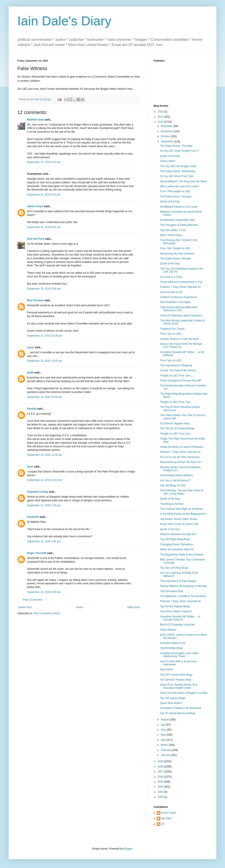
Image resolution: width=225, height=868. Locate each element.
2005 (161, 782)
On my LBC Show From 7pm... (178, 176)
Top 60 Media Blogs (171, 648)
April (164, 740)
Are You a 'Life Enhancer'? (175, 480)
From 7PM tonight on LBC (175, 191)
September (167, 142)
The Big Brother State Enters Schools (182, 555)
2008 (161, 767)
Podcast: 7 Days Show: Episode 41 (180, 452)
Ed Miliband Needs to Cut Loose (179, 207)
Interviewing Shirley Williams (177, 475)
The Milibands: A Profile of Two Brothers (183, 596)
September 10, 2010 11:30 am (45, 455)
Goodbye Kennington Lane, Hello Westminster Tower (179, 655)
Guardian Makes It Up (173, 643)
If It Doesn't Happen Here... (176, 423)
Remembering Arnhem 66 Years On (181, 462)
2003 (161, 792)
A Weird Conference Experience (179, 297)
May (164, 735)
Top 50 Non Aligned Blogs (175, 606)
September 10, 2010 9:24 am (44, 195)
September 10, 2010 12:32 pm (45, 480)
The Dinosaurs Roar (172, 591)
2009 (161, 761)
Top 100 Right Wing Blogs (175, 539)
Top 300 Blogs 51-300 (173, 485)
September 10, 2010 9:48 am (44, 289)
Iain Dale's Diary (64, 21)
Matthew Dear (35, 120)
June (164, 730)
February (166, 750)
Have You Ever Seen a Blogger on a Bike (184, 693)
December (167, 126)
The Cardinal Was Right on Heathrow (182, 509)
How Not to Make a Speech (176, 611)
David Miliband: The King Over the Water (184, 181)
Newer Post (25, 607)
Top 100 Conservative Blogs (176, 675)
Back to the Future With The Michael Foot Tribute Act (181, 345)
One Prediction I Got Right (175, 302)
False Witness (168, 630)
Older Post (133, 607)
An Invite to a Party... (172, 277)
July (163, 725)
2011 (161, 117)
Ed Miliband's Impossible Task (177, 220)
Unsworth (33, 517)
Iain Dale (166, 818)
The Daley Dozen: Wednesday (178, 171)
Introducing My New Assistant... (178, 254)
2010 (161, 122)
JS (163, 824)
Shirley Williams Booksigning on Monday (183, 586)
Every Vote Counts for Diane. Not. (180, 524)
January (166, 755)
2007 (161, 772)
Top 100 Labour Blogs (173, 698)
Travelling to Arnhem (172, 504)
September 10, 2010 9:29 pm (44, 592)
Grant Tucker (169, 813)
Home (80, 607)
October (166, 136)
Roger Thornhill (37, 553)
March (165, 745)
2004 (161, 787)
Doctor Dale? (168, 161)
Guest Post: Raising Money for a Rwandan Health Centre (179, 686)
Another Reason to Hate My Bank (179, 339)
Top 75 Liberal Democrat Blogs (178, 713)
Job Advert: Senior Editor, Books (179, 519)
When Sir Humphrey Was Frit (177, 549)
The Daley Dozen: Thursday (176, 146)
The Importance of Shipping (176, 365)
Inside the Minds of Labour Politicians (182, 447)
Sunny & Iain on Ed (171, 292)
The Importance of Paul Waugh (178, 581)
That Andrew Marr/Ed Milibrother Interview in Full (179, 309)
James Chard (35, 206)
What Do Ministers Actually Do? (178, 534)
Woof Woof (166, 669)
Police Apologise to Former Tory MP (181, 381)
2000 (161, 797)
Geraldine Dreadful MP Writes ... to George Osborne (180, 618)
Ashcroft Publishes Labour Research (181, 316)
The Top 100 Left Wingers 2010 (178, 166)
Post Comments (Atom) (47, 613)
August (165, 720)
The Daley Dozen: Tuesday (176, 197)
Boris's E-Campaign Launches (178, 625)
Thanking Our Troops (172, 329)
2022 (161, 112)
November (167, 131)
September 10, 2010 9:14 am (44, 162)
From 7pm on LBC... (172, 334)
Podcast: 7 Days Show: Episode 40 (180, 601)
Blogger (128, 849)
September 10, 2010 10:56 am (45, 397)
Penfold (32, 409)
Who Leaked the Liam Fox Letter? (180, 186)
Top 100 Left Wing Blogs (174, 568)
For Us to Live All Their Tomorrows (180, 457)
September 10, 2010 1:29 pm (44, 505)
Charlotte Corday (38, 492)
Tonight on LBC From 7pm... (176, 376)
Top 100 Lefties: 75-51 (173, 230)
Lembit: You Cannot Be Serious (178, 370)
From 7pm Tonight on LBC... (176, 248)
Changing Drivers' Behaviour (177, 544)
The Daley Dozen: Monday (175, 259)
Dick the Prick (36, 239)
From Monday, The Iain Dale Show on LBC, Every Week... (182, 492)
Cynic (31, 347)
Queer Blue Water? (171, 703)
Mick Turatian (35, 300)
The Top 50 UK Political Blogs (177, 428)
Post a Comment (32, 600)
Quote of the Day (170, 156)
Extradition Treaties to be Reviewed (181, 708)
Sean (30, 467)
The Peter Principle (108, 472)
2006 (161, 777)
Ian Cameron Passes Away (176, 680)
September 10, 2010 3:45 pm (44, 541)
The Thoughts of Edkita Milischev (179, 225)
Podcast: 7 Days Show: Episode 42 (180, 287)
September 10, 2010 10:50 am (45, 361)
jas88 (30, 373)
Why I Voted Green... (172, 235)
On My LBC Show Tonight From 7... (181, 151)
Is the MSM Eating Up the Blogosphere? (183, 514)
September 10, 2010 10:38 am (45, 336)
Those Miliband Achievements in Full (181, 282)
